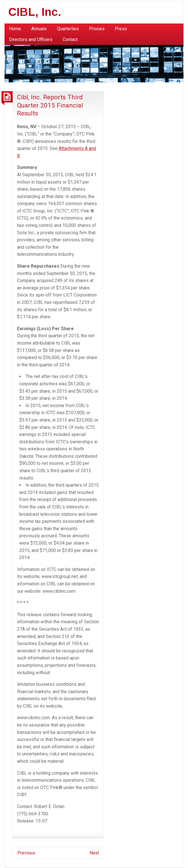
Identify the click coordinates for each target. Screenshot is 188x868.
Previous (26, 853)
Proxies (97, 29)
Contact (70, 39)
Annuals (39, 29)
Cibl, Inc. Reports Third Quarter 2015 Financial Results (50, 105)
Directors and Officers (31, 39)
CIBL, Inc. (35, 12)
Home (15, 29)
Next (94, 853)
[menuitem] (15, 29)
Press (121, 29)
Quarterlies (68, 29)
